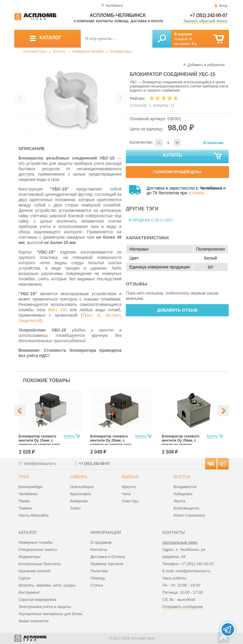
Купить (193, 157)
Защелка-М (30, 321)
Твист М (91, 315)
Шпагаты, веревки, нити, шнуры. (48, 585)
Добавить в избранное (206, 65)
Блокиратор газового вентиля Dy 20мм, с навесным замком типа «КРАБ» (111, 443)
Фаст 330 (58, 310)
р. (194, 44)
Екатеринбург (31, 487)
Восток (182, 477)
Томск (75, 508)
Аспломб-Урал (35, 51)
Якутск (179, 501)
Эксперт (113, 315)
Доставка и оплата (147, 21)
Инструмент (29, 592)
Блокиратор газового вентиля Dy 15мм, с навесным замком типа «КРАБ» (39, 443)
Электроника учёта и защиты (45, 607)
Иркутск (129, 487)
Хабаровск (183, 494)
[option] (70, 99)
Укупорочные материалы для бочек (50, 614)
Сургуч (25, 578)
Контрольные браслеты (40, 564)
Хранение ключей (34, 571)
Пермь (24, 501)
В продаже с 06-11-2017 (151, 220)
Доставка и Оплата (107, 557)
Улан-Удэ (130, 501)
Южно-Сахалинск (189, 515)
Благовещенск (186, 508)
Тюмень (25, 508)
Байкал (130, 477)
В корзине (183, 34)
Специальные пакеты (38, 550)
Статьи (97, 585)
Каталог (60, 51)
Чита (126, 494)
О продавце (101, 542)
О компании (84, 21)
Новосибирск (82, 487)
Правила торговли (107, 564)
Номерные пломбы (88, 51)
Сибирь (79, 477)
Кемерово (79, 501)
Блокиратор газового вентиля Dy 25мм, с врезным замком (181, 440)
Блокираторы (121, 51)
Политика (99, 571)
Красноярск (80, 494)
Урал (24, 477)
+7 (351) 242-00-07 (209, 15)
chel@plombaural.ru (40, 464)
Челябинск (28, 494)
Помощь (122, 21)
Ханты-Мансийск (34, 515)
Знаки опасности (34, 621)
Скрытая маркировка (37, 600)
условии (196, 193)
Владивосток (185, 487)
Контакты (104, 21)
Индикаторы (30, 557)
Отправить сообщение (183, 607)
